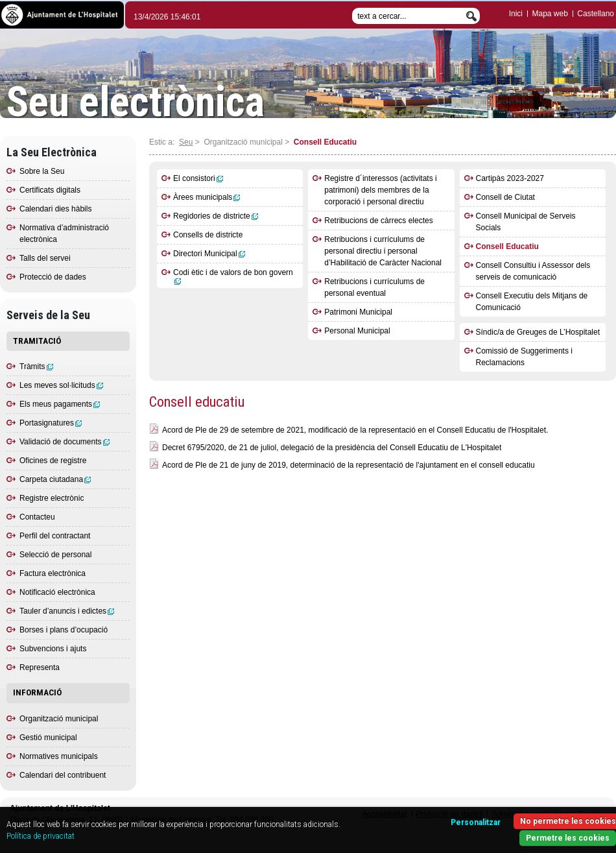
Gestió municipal (48, 738)
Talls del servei (45, 258)
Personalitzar (476, 823)
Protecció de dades (53, 277)
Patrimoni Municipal (358, 312)
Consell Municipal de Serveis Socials (526, 222)
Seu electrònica (136, 102)
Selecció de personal (55, 555)
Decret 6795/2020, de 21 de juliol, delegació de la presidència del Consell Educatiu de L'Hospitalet (332, 448)
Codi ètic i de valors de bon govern (233, 276)
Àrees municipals (207, 197)
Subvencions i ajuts (53, 649)
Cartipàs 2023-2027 (510, 178)
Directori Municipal (209, 254)
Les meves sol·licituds (61, 385)
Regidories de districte (216, 216)
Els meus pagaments (60, 404)
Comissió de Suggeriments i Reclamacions (524, 357)
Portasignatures (51, 423)
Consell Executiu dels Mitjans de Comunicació (532, 302)
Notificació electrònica (57, 592)
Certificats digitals (50, 190)
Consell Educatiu (507, 246)
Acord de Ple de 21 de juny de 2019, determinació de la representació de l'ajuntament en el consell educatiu (349, 465)
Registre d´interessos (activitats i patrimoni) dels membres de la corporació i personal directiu (380, 190)
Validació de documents (65, 442)
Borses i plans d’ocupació (64, 630)
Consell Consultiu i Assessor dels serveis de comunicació (533, 271)
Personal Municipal (357, 331)
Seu (186, 142)
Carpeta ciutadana (55, 479)
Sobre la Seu (42, 171)
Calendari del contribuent (63, 775)
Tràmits (36, 366)
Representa (40, 667)
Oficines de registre (53, 461)
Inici (516, 14)
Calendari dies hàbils (55, 209)
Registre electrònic (52, 498)
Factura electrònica (53, 573)
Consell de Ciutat (505, 197)
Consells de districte (208, 235)
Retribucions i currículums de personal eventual (374, 287)
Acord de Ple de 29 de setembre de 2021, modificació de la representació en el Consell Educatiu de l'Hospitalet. (355, 430)
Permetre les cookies (568, 838)
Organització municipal (59, 719)
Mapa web (550, 14)
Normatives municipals (59, 756)
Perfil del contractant (55, 536)
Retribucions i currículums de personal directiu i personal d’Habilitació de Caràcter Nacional (383, 251)
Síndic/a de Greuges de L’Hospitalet (538, 332)
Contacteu (37, 517)
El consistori (198, 178)
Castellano (596, 14)
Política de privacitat (41, 836)
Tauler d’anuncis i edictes (67, 611)
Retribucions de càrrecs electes (378, 221)
